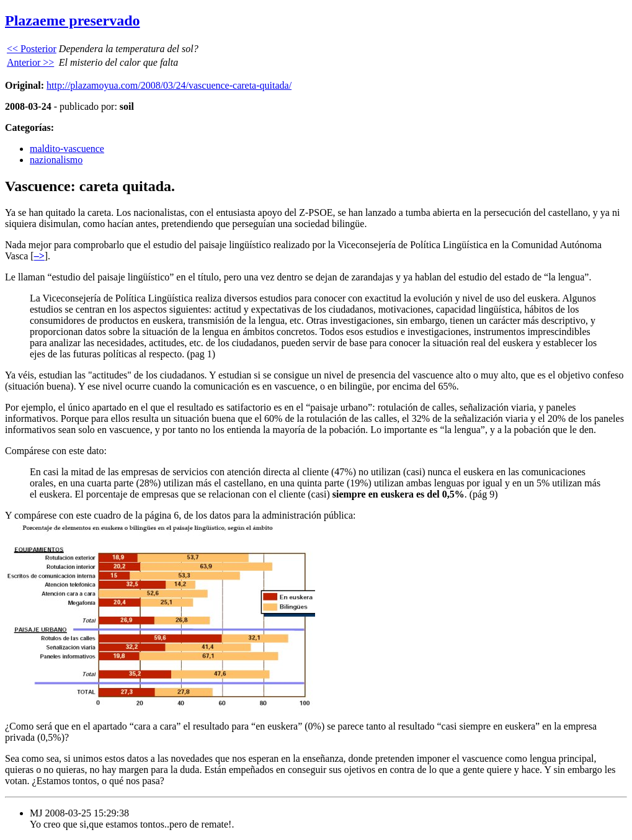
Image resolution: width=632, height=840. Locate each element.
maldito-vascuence (67, 149)
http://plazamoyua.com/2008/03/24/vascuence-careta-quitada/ (169, 85)
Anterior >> (30, 62)
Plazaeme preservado (73, 20)
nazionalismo (56, 160)
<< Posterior (32, 49)
